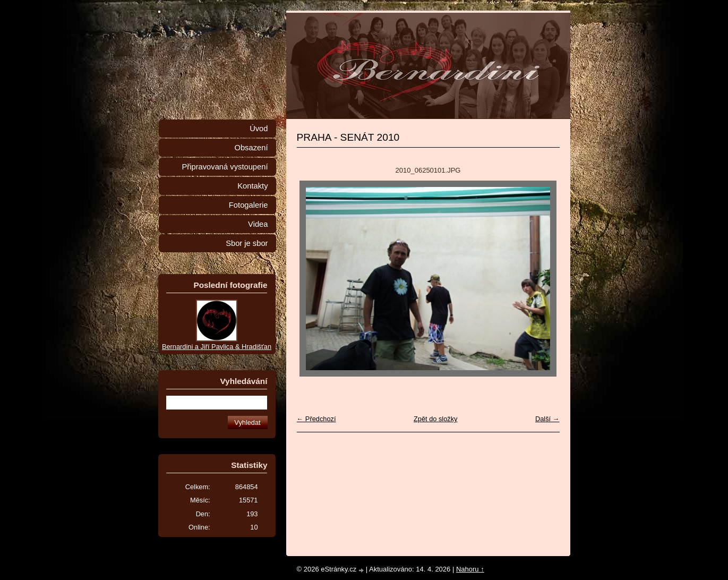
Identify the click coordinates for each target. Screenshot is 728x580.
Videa (258, 224)
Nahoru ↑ (470, 569)
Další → (547, 419)
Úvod (259, 129)
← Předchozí (316, 419)
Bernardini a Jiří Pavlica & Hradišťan (217, 347)
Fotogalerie (249, 205)
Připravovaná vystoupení (225, 167)
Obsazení (251, 148)
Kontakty (252, 186)
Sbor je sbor (247, 243)
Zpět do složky (436, 419)
